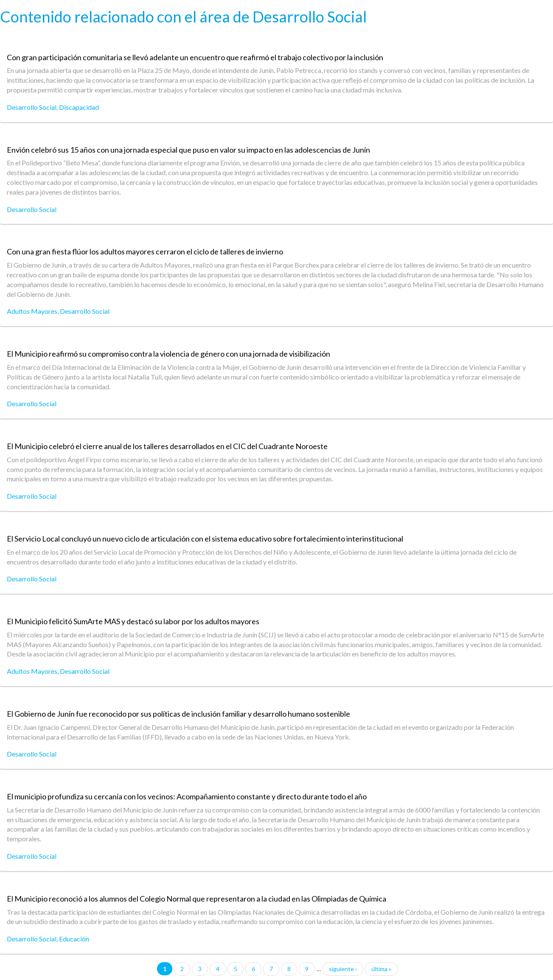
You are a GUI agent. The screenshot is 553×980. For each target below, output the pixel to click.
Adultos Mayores (32, 311)
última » (381, 969)
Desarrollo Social (32, 107)
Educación (74, 939)
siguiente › (343, 969)
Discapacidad (79, 107)
